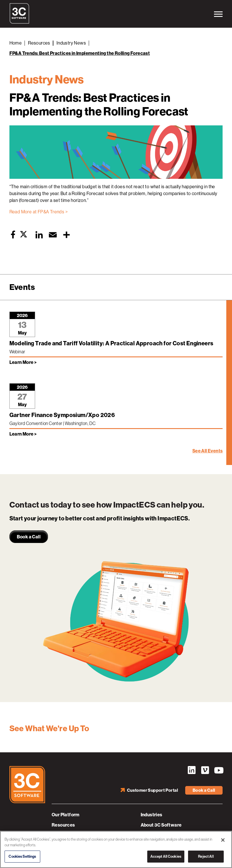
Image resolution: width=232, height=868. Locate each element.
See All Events (208, 451)
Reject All (206, 856)
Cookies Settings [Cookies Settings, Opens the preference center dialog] (22, 856)
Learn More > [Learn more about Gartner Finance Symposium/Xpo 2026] (23, 434)
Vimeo (205, 770)
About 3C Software (161, 825)
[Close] (223, 840)
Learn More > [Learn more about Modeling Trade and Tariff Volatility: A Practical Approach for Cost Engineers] (23, 362)
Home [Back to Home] (16, 43)
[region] (116, 849)
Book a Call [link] (29, 537)
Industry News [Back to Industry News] (71, 43)
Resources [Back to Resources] (39, 43)
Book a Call (204, 790)
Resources (63, 825)
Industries (152, 815)
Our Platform (66, 815)
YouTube (218, 770)
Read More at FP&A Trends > (39, 212)
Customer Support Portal (153, 790)
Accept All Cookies (166, 856)
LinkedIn (191, 770)
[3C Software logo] (19, 22)
